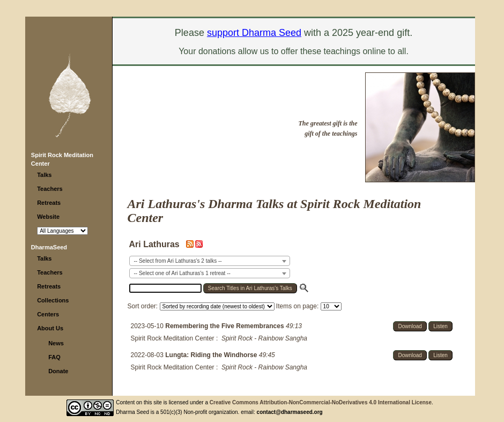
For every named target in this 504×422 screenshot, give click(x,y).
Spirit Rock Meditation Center (173, 338)
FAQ (54, 357)
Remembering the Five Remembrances (225, 326)
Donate (58, 371)
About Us (50, 328)
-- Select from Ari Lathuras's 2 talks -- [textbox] (178, 261)
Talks (44, 175)
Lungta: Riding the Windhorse (212, 355)
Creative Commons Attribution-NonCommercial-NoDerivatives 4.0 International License (321, 402)
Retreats (49, 203)
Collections (53, 300)
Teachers (50, 189)
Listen (440, 326)
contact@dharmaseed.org (290, 412)
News (56, 343)
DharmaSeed (49, 247)
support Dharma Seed (254, 33)
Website (48, 217)
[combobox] (210, 261)
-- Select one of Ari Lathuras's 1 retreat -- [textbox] (182, 273)
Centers (48, 314)
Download (410, 326)
